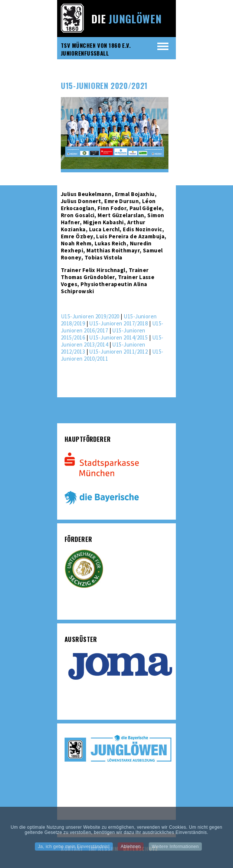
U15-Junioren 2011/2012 (118, 352)
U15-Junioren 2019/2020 (90, 316)
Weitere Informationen (175, 849)
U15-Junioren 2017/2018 (118, 323)
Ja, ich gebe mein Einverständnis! (74, 849)
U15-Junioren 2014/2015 (118, 337)
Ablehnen (131, 849)
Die (127, 19)
